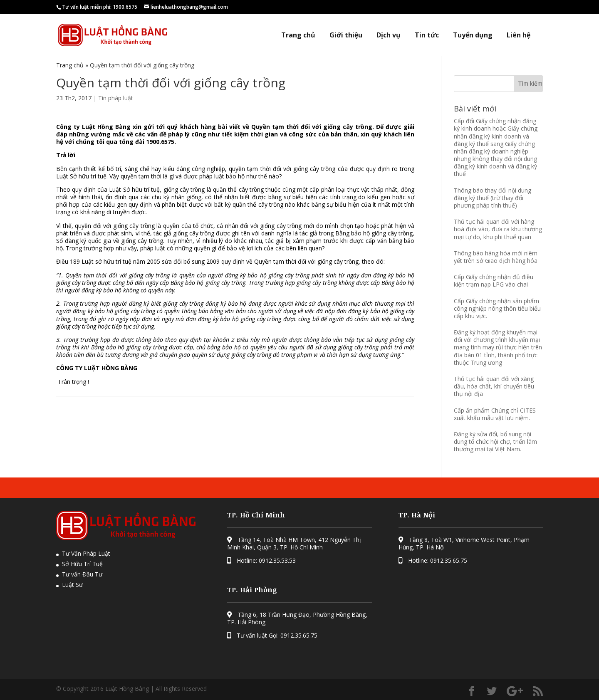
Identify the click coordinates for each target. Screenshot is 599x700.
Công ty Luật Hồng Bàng (94, 127)
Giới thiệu (346, 35)
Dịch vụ (389, 35)
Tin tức (427, 35)
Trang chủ (298, 35)
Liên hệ (519, 35)
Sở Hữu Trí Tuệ (82, 564)
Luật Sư (72, 585)
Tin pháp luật (116, 98)
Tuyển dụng (473, 35)
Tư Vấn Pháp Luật (86, 553)
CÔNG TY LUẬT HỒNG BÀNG (97, 368)
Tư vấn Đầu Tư (82, 574)
